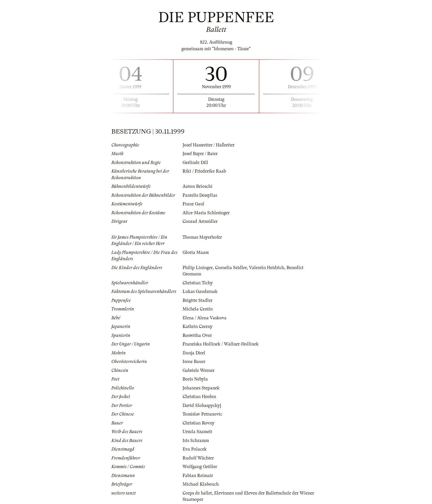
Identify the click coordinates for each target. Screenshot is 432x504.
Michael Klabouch (201, 484)
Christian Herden (199, 397)
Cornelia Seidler (231, 268)
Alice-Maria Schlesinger (206, 213)
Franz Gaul (193, 204)
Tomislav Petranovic (202, 414)
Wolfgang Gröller (200, 467)
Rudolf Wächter (198, 458)
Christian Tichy (198, 283)
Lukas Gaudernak (200, 291)
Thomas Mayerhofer (202, 237)
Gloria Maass (196, 252)
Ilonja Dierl (194, 353)
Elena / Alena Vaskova (205, 318)
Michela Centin (198, 309)
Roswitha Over (197, 335)
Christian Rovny (198, 423)
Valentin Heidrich (267, 268)
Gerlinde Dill (195, 163)
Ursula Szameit (197, 432)
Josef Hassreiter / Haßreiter (209, 145)
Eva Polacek (195, 449)
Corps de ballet (197, 493)
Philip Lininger (198, 268)
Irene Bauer (194, 362)
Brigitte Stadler (197, 300)
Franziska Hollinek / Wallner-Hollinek (221, 344)
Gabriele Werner (198, 370)
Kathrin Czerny (197, 327)
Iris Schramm (196, 441)
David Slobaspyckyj (202, 405)
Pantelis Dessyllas (200, 195)
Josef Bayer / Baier (200, 154)
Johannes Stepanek (201, 388)
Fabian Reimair (198, 476)
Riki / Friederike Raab (204, 171)
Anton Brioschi (197, 186)
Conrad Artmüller (200, 221)
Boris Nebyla (195, 379)
